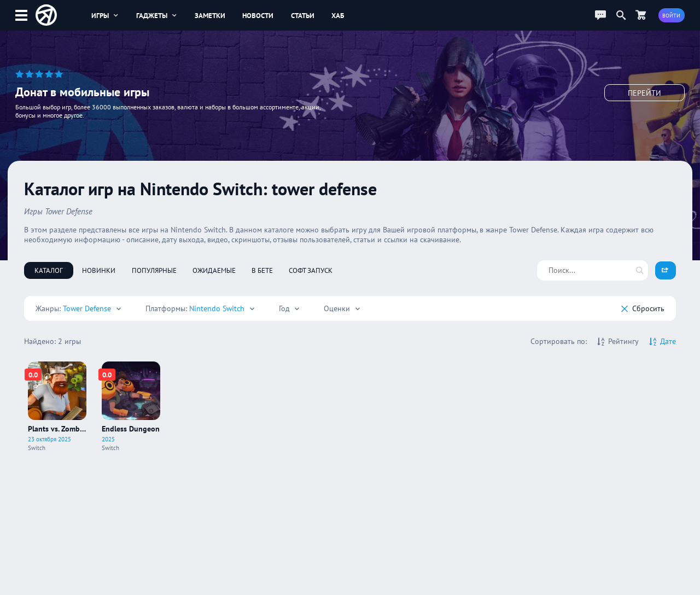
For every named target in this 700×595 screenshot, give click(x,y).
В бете (262, 270)
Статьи (303, 15)
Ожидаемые (214, 270)
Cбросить (643, 308)
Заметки (210, 15)
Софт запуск (311, 270)
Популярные (154, 270)
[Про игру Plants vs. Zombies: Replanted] (57, 407)
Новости (258, 15)
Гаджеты (157, 15)
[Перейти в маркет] (641, 15)
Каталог (49, 270)
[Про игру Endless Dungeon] (131, 407)
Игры (105, 15)
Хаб (338, 15)
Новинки (99, 270)
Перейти (644, 93)
